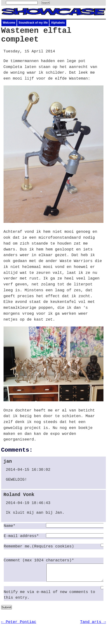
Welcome (9, 23)
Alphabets (58, 23)
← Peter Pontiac (19, 625)
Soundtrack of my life (33, 23)
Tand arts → (93, 625)
